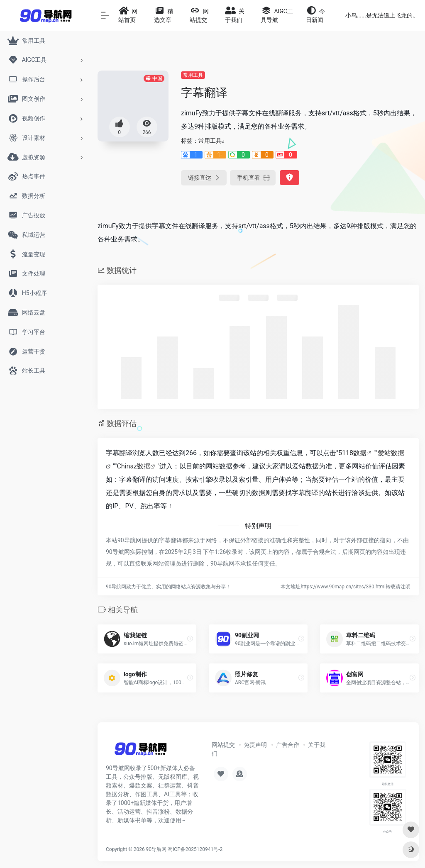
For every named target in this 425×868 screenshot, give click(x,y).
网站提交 (223, 745)
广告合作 (288, 745)
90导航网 (156, 849)
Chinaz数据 (133, 466)
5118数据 (352, 453)
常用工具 (193, 75)
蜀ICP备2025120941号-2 (195, 849)
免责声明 (255, 745)
